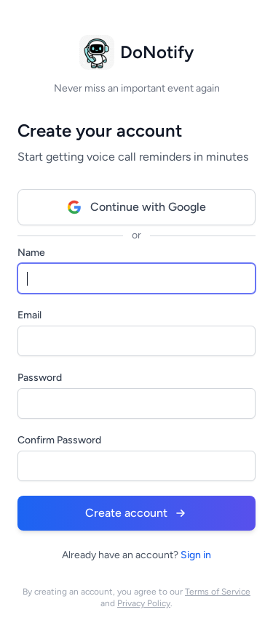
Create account (136, 513)
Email (29, 315)
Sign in (196, 555)
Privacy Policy (144, 603)
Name (31, 253)
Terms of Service (218, 592)
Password (40, 378)
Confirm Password (59, 440)
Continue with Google (136, 207)
